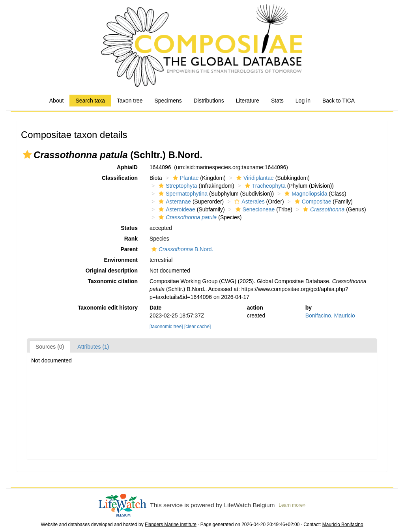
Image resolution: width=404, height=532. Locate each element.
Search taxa (90, 101)
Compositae (312, 202)
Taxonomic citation (113, 281)
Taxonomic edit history (108, 308)
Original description (112, 271)
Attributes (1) (93, 347)
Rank (131, 239)
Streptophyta (177, 186)
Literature (248, 101)
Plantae (185, 178)
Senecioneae (254, 209)
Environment (121, 260)
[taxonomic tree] (166, 327)
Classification (120, 178)
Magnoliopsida (305, 194)
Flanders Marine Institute (171, 525)
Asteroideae (176, 209)
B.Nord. (181, 249)
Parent (129, 249)
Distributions (209, 101)
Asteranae (174, 202)
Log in (303, 101)
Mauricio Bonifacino (343, 525)
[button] (27, 155)
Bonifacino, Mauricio (330, 315)
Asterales (248, 202)
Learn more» (292, 505)
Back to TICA (339, 101)
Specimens (168, 101)
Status (129, 228)
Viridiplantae (254, 178)
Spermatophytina (182, 194)
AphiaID (127, 167)
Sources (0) (50, 347)
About (57, 101)
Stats (277, 101)
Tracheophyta (264, 186)
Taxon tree (130, 101)
